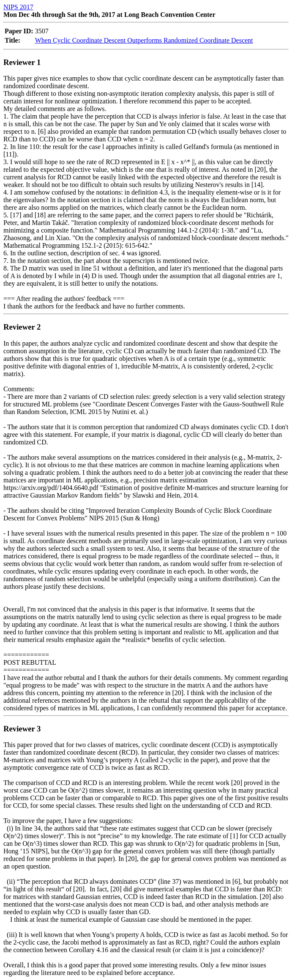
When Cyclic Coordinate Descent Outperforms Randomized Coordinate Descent (144, 40)
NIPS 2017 (18, 7)
